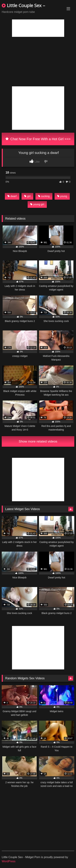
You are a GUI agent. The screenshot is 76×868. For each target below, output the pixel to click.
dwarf (12, 196)
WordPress (9, 861)
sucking (44, 196)
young (62, 196)
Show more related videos (38, 441)
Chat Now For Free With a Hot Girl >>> (38, 139)
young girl (37, 204)
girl (27, 196)
